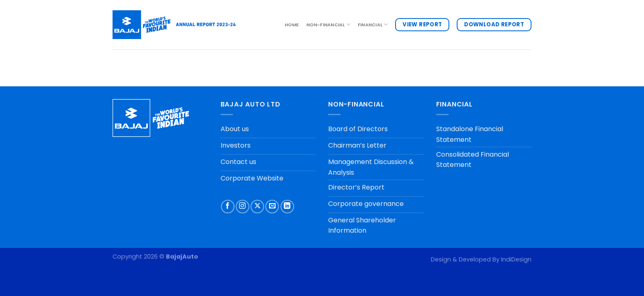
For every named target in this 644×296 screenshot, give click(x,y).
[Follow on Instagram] (243, 207)
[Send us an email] (272, 207)
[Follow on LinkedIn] (287, 207)
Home (292, 25)
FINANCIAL (373, 24)
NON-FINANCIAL (328, 24)
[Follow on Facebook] (228, 207)
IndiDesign (516, 259)
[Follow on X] (257, 207)
